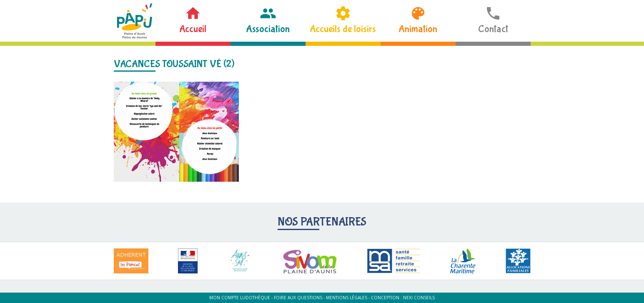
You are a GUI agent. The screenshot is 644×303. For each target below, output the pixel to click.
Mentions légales (347, 298)
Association (268, 29)
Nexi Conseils (419, 298)
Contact (493, 29)
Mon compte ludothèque (240, 298)
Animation (418, 29)
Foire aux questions (298, 298)
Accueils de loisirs (343, 29)
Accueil (193, 29)
